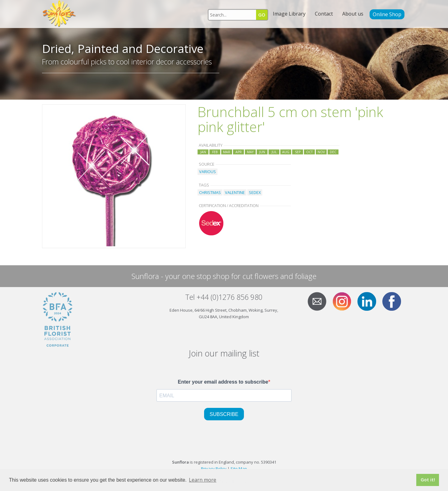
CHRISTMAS (210, 192)
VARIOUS (208, 172)
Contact (324, 14)
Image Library (289, 14)
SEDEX (255, 192)
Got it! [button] (428, 480)
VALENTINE (235, 192)
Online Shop (387, 14)
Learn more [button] (203, 480)
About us (353, 14)
